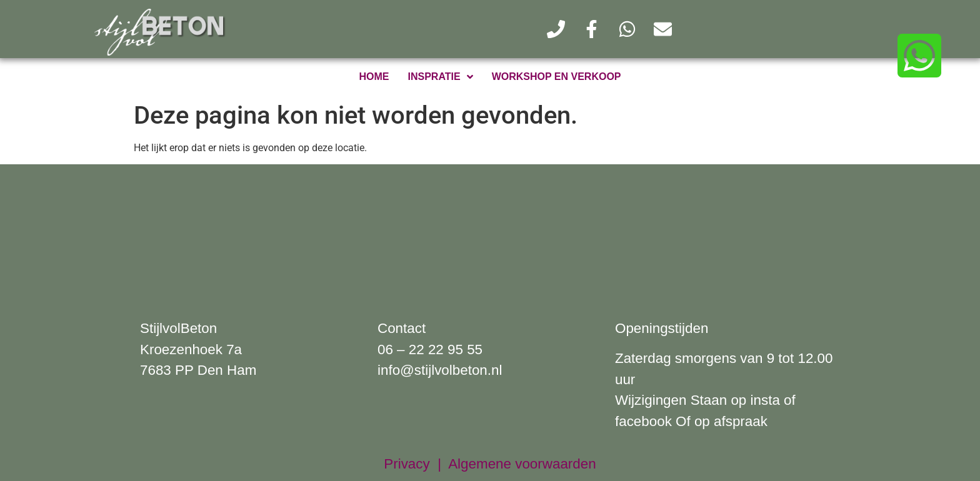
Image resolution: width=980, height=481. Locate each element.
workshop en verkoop (557, 77)
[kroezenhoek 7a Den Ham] (490, 232)
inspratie (441, 77)
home (374, 77)
